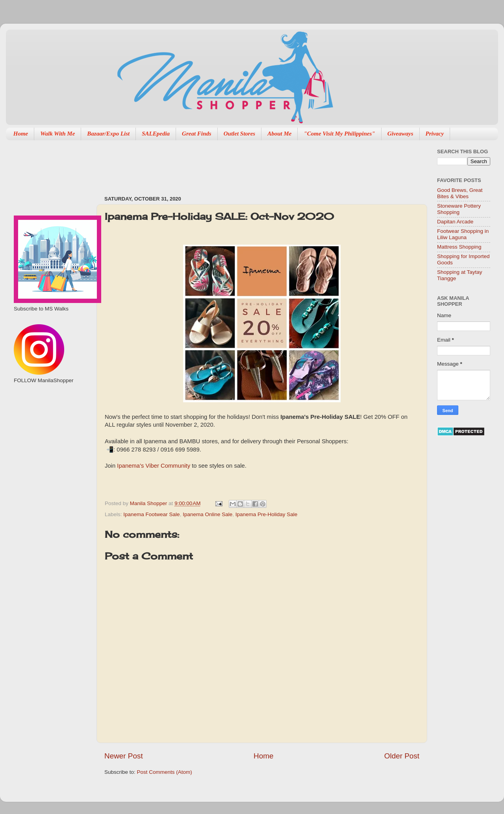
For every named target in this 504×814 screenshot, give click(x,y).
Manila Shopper (149, 503)
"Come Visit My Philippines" (339, 134)
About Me (279, 134)
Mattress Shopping (459, 247)
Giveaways (400, 134)
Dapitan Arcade (455, 222)
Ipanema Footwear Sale (151, 514)
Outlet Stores (239, 134)
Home (21, 134)
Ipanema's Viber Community (154, 466)
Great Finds (197, 134)
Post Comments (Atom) (165, 772)
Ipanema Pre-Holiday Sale (267, 514)
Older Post (402, 756)
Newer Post (124, 756)
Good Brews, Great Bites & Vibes (460, 193)
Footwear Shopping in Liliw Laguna (463, 234)
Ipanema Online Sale (208, 514)
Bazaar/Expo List (108, 134)
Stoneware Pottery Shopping (459, 209)
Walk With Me (57, 134)
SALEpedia (156, 134)
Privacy (435, 134)
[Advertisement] (248, 164)
